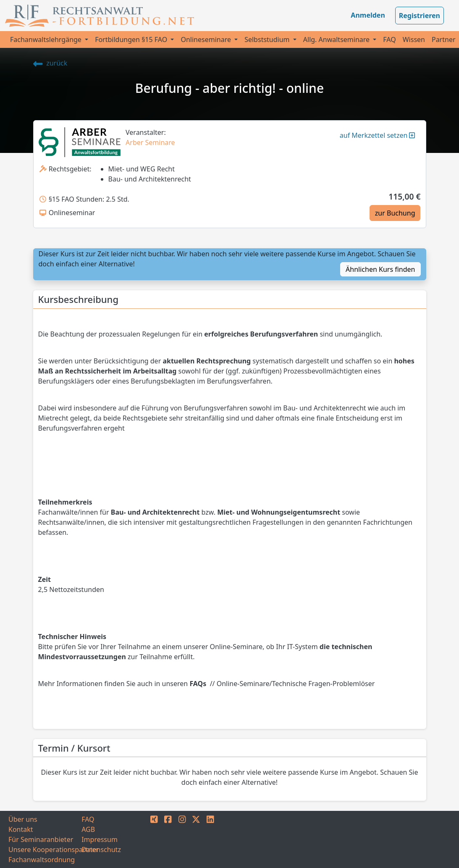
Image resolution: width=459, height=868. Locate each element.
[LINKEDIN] (210, 839)
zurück (50, 63)
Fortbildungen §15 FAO (132, 39)
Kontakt (21, 829)
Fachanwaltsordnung (42, 860)
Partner (444, 39)
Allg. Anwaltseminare (337, 39)
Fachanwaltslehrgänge (47, 39)
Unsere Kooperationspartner (45, 850)
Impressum (100, 839)
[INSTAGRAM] (182, 839)
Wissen (414, 39)
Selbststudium (268, 39)
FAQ (389, 39)
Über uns (23, 819)
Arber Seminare (150, 142)
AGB (88, 829)
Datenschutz (101, 850)
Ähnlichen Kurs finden (380, 269)
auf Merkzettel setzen (378, 135)
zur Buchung (395, 213)
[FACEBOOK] (168, 839)
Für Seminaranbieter (41, 839)
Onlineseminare (207, 39)
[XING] (154, 839)
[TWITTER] (196, 839)
